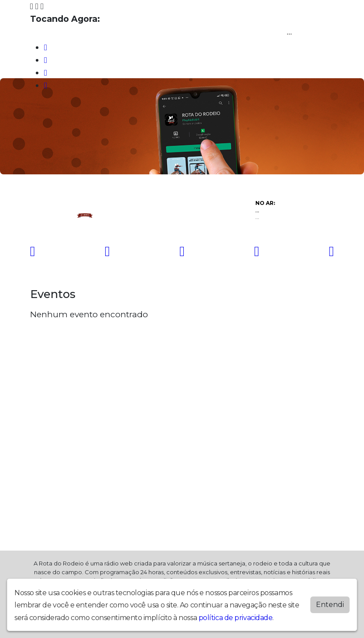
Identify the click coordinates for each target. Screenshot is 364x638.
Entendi (330, 605)
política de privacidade (236, 618)
